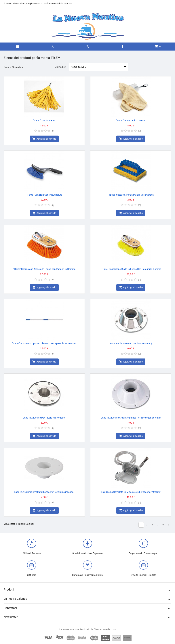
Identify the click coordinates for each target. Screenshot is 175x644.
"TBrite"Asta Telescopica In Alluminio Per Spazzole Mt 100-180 (44, 343)
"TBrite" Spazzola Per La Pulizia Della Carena (131, 195)
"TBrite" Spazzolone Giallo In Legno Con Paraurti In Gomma (131, 269)
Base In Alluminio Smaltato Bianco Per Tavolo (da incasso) (44, 492)
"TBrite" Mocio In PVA (44, 120)
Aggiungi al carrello (44, 139)
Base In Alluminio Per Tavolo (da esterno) (131, 343)
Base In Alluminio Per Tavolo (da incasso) (44, 418)
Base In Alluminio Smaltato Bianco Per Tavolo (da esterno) (131, 418)
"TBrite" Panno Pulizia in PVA (131, 120)
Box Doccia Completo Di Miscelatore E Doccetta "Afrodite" (131, 492)
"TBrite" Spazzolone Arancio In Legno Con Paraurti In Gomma (44, 269)
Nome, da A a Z (99, 67)
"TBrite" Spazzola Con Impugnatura (44, 195)
